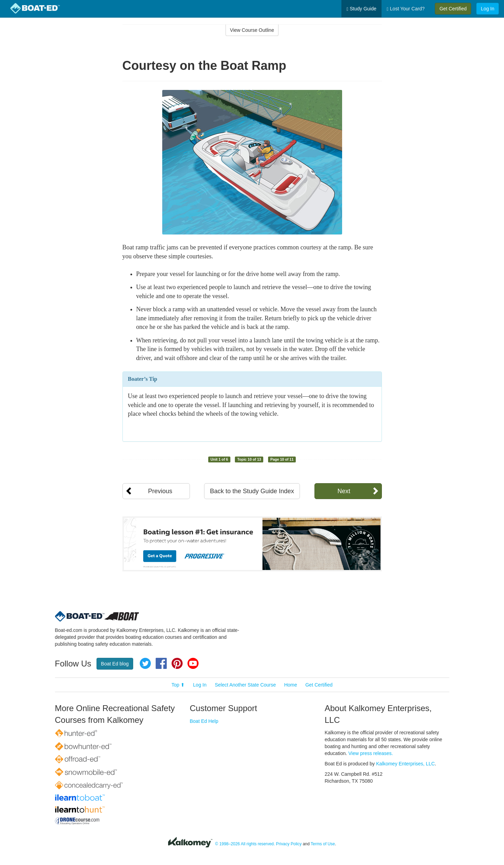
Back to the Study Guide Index (252, 491)
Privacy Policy (289, 844)
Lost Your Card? (406, 9)
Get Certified (453, 9)
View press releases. (371, 753)
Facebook (161, 663)
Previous (160, 491)
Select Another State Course (245, 685)
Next (344, 491)
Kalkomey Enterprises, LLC (405, 764)
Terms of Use (323, 844)
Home (290, 685)
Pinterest (177, 663)
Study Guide (361, 9)
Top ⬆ (178, 685)
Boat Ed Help (204, 721)
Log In (488, 9)
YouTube (193, 663)
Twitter (145, 663)
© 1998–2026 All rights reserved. (245, 844)
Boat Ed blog (115, 664)
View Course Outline (252, 30)
